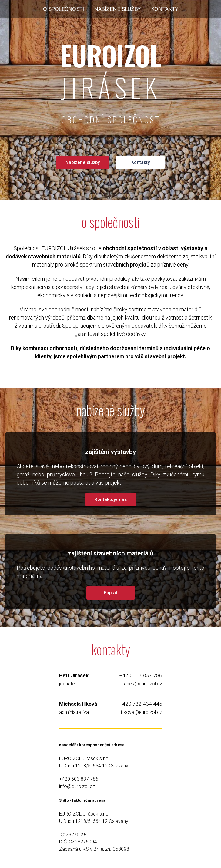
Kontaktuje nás (111, 499)
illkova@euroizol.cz (142, 712)
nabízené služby (117, 9)
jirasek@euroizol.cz (141, 684)
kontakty (165, 9)
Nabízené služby (83, 162)
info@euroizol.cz (77, 786)
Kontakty (141, 162)
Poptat (110, 593)
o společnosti (64, 9)
